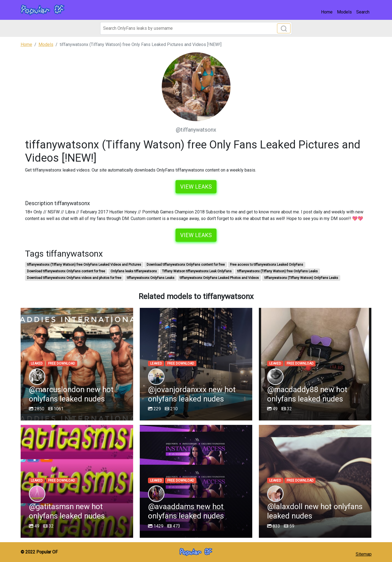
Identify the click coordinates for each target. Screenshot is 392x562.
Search (363, 12)
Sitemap (364, 554)
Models (344, 12)
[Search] (196, 28)
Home (327, 12)
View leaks (196, 187)
